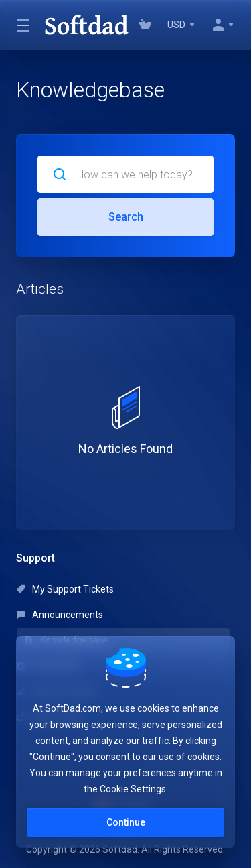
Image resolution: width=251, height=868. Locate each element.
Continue (126, 822)
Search (126, 217)
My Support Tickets (65, 589)
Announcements (60, 615)
